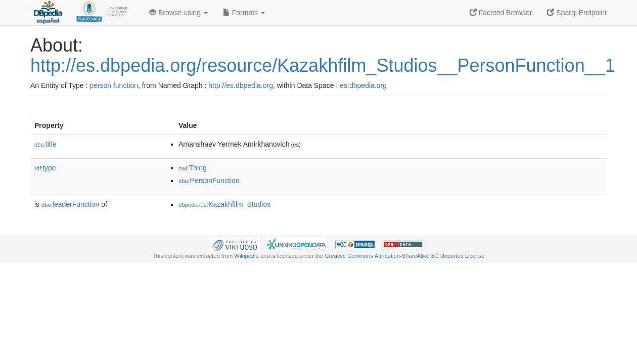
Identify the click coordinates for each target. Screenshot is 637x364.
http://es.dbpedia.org (241, 85)
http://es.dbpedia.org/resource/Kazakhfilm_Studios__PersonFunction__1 (323, 65)
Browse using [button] (178, 13)
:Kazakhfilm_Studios (224, 204)
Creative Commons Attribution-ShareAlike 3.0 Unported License (404, 256)
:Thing (193, 168)
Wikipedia (246, 256)
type (45, 168)
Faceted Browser (501, 13)
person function (114, 85)
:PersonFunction (209, 180)
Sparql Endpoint (577, 13)
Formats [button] (244, 13)
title (45, 144)
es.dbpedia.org (363, 85)
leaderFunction (70, 204)
